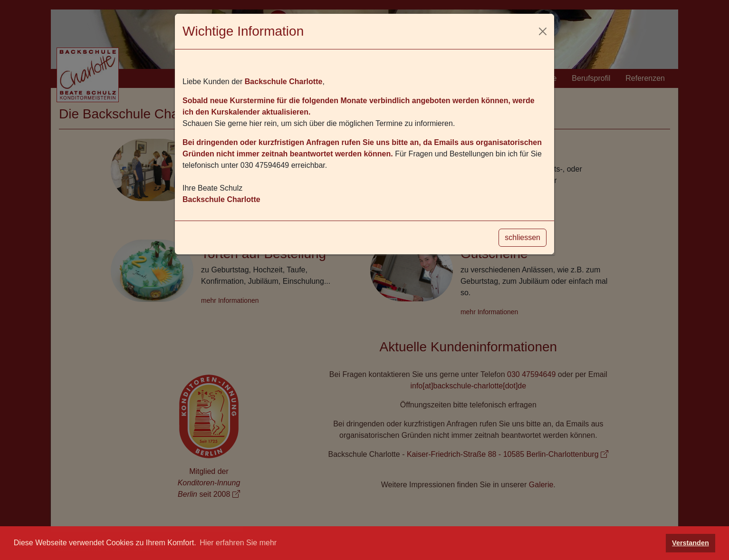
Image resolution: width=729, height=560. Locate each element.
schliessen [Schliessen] (523, 237)
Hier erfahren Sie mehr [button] (238, 543)
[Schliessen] (543, 31)
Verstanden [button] (691, 543)
